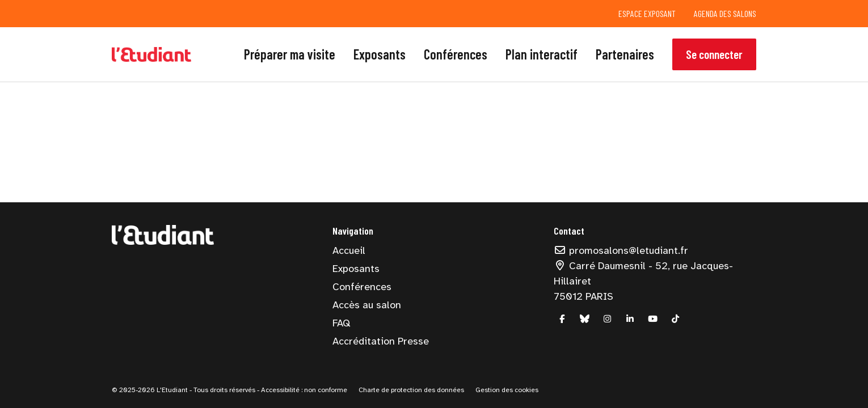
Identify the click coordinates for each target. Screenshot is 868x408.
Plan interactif (542, 54)
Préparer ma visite (290, 54)
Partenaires (625, 54)
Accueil (349, 250)
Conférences (456, 54)
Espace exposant (647, 13)
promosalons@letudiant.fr (621, 250)
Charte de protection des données (411, 390)
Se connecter (714, 54)
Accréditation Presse (381, 341)
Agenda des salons (725, 13)
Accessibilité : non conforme (303, 390)
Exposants (380, 54)
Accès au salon (367, 305)
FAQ (341, 323)
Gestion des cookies (507, 390)
